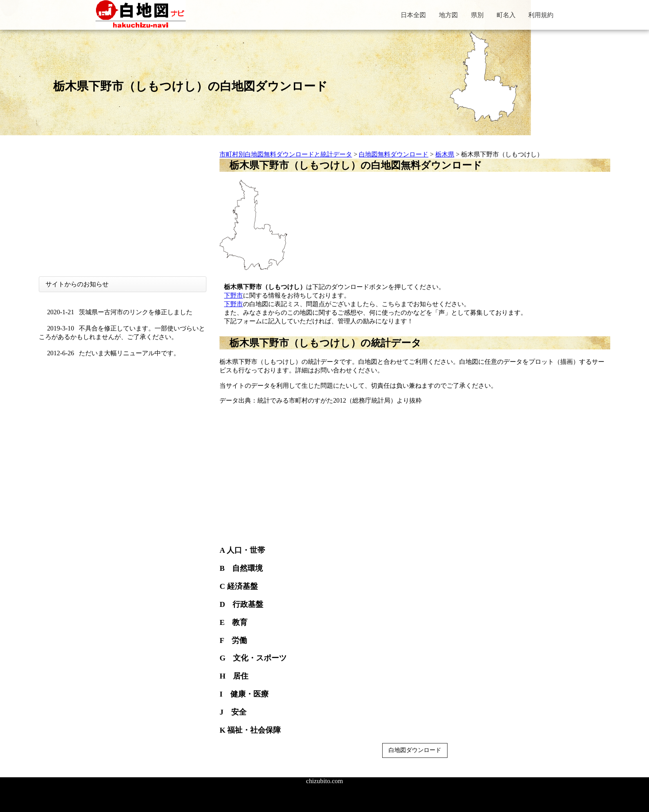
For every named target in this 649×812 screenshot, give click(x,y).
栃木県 (445, 154)
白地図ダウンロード (415, 750)
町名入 (506, 15)
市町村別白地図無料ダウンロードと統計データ (286, 154)
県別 (477, 15)
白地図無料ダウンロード (393, 154)
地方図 (448, 15)
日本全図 (413, 15)
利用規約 (541, 15)
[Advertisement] (123, 213)
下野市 (233, 295)
